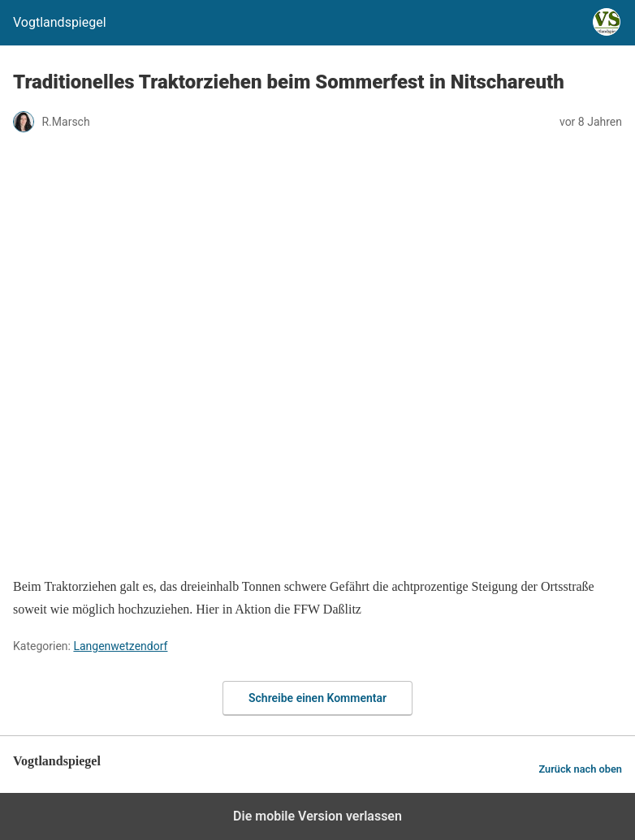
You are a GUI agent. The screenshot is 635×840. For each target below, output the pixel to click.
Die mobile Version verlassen (317, 816)
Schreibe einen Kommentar (317, 698)
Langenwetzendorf (120, 646)
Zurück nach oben (580, 769)
